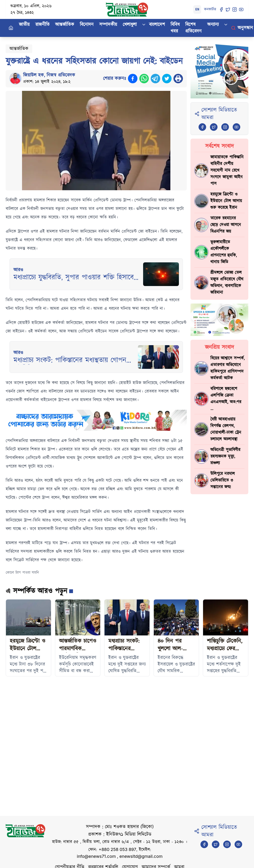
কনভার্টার (210, 9)
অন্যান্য (213, 25)
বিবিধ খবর (175, 28)
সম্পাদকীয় (108, 25)
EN (197, 9)
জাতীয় (24, 25)
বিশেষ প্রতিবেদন (193, 28)
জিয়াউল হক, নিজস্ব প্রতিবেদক (49, 75)
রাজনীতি (42, 25)
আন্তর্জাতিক (65, 25)
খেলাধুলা (130, 25)
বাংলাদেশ (157, 25)
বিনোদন (87, 25)
